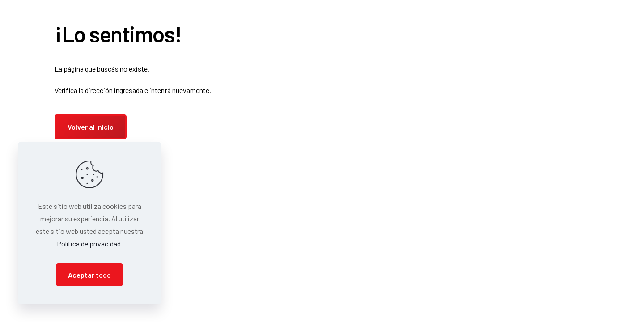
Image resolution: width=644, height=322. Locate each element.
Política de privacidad (89, 244)
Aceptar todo (89, 275)
